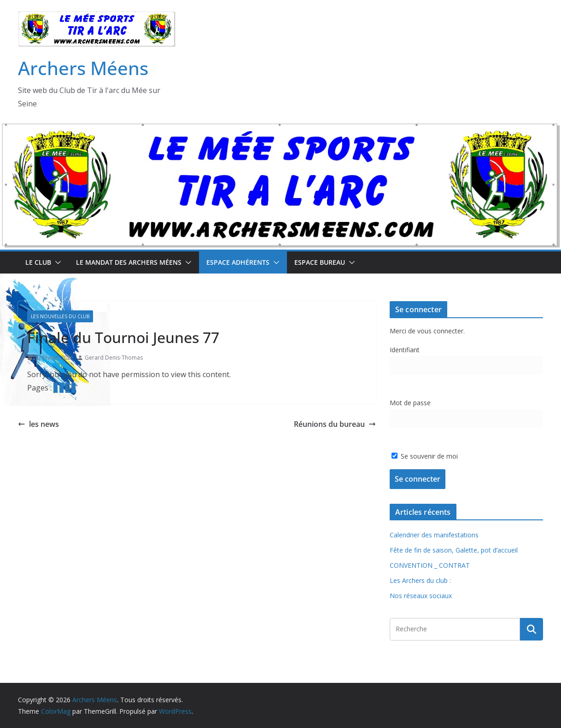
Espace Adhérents (238, 262)
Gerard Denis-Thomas (114, 358)
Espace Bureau (320, 262)
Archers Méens (83, 68)
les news (38, 424)
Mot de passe (410, 403)
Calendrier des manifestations (434, 535)
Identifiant (405, 350)
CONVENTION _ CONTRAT (430, 565)
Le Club (38, 262)
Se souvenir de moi (425, 456)
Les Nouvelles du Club (60, 316)
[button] (56, 262)
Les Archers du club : (420, 580)
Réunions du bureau (335, 424)
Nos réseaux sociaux (421, 596)
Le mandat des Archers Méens (129, 262)
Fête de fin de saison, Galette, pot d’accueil (454, 550)
